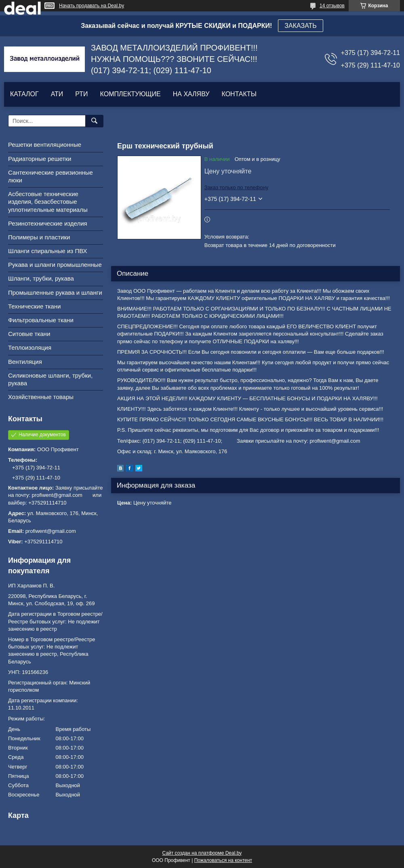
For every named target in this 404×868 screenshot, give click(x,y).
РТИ (81, 94)
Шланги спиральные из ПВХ (48, 251)
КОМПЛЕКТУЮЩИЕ (130, 94)
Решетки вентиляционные (45, 145)
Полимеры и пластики (39, 237)
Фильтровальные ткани (41, 320)
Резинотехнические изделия (48, 223)
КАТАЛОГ (24, 94)
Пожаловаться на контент (223, 860)
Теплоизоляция (30, 347)
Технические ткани (34, 306)
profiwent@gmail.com (51, 531)
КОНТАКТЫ (239, 94)
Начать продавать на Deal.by (92, 6)
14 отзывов (332, 6)
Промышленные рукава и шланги (55, 293)
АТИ (57, 94)
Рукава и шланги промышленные (55, 265)
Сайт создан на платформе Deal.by (202, 853)
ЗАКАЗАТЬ (301, 26)
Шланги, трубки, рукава (41, 278)
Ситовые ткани (29, 334)
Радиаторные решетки (40, 159)
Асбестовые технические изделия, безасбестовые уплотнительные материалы (48, 202)
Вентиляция (25, 362)
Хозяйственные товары (41, 397)
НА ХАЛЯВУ (191, 94)
